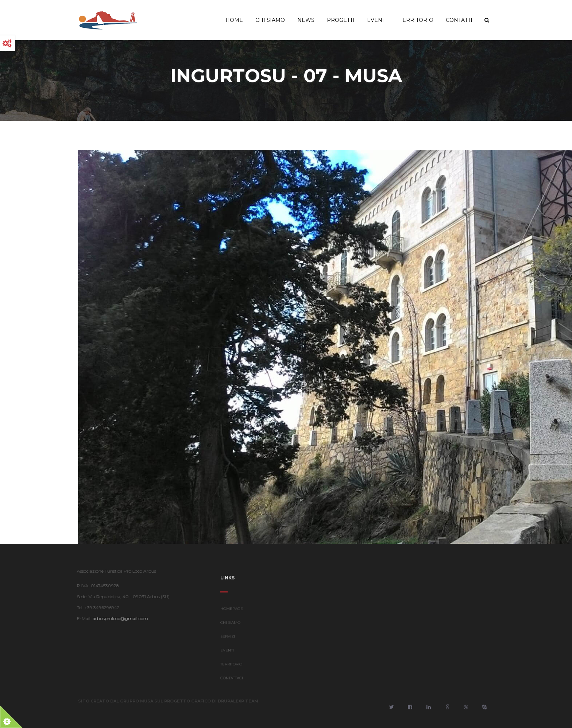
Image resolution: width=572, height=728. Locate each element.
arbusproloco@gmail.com (118, 618)
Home (234, 20)
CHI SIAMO (230, 625)
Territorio (416, 20)
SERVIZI (228, 638)
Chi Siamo (270, 20)
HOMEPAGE (232, 611)
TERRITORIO (231, 666)
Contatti (459, 20)
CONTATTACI (232, 680)
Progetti (341, 20)
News (306, 20)
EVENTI (227, 652)
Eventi (377, 20)
